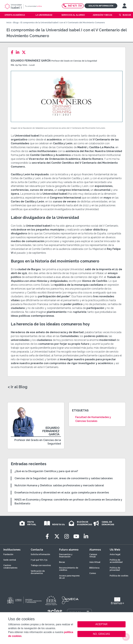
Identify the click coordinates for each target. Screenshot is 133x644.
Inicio (9, 23)
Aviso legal (115, 554)
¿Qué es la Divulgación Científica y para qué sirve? (46, 471)
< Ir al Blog (18, 387)
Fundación (8, 554)
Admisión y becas (102, 15)
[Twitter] (25, 52)
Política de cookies (119, 576)
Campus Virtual (93, 556)
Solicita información (101, 6)
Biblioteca (94, 568)
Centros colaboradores (10, 567)
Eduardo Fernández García (31, 61)
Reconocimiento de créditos (69, 569)
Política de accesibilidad (116, 561)
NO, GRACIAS (101, 634)
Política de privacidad (115, 569)
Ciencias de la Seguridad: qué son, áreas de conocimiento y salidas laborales (64, 478)
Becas (62, 562)
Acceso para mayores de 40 (69, 577)
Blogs (16, 23)
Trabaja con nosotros (41, 565)
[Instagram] (67, 536)
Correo (93, 573)
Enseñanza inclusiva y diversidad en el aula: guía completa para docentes (62, 493)
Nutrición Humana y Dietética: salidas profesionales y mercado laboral (59, 485)
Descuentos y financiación (66, 556)
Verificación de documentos (38, 572)
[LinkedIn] (19, 52)
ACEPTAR (101, 624)
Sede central (10, 560)
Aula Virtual (95, 562)
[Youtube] (76, 536)
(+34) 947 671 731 (39, 560)
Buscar (127, 15)
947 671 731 (73, 6)
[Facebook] (13, 52)
